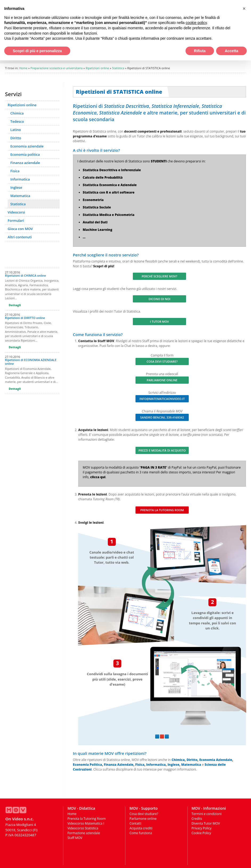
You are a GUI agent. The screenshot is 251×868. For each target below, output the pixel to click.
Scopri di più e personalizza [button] (37, 51)
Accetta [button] (231, 51)
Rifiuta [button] (200, 51)
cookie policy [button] (196, 23)
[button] (244, 9)
